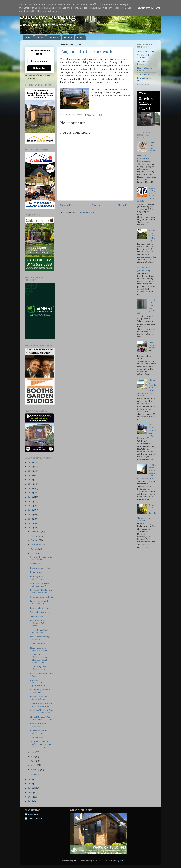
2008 (31, 788)
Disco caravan (37, 572)
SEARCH (68, 38)
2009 (31, 784)
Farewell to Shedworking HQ (152, 236)
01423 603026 (40, 98)
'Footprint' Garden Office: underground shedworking (41, 744)
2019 (31, 493)
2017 (31, 502)
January (35, 774)
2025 (31, 467)
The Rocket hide (38, 644)
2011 (31, 528)
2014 (31, 515)
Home (28, 38)
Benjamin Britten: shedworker (88, 52)
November (36, 536)
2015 (31, 510)
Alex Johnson (34, 814)
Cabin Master (143, 74)
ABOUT (40, 38)
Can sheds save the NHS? (42, 597)
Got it (159, 8)
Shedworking (48, 16)
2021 (31, 484)
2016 (31, 506)
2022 (31, 480)
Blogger (119, 861)
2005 (31, 801)
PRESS (80, 38)
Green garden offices (152, 345)
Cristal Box (35, 564)
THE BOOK (54, 38)
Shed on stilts (36, 616)
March (34, 765)
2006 (31, 797)
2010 (31, 779)
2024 (31, 471)
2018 (31, 497)
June (33, 752)
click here (32, 75)
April (33, 761)
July (33, 553)
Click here (107, 96)
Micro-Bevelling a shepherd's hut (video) (39, 623)
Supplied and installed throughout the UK (40, 94)
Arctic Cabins (144, 85)
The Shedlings (37, 737)
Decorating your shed (40, 568)
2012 (31, 523)
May (33, 757)
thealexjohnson (35, 819)
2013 (31, 519)
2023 (31, 475)
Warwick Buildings (146, 51)
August (34, 549)
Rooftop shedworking (40, 608)
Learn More (145, 8)
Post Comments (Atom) (84, 212)
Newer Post (67, 206)
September (36, 545)
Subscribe (39, 68)
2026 (31, 462)
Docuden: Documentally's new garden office (41, 683)
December (36, 531)
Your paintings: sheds (40, 612)
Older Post (124, 206)
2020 (31, 488)
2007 (31, 793)
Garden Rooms (39, 91)
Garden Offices (34, 93)
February (35, 770)
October (35, 540)
